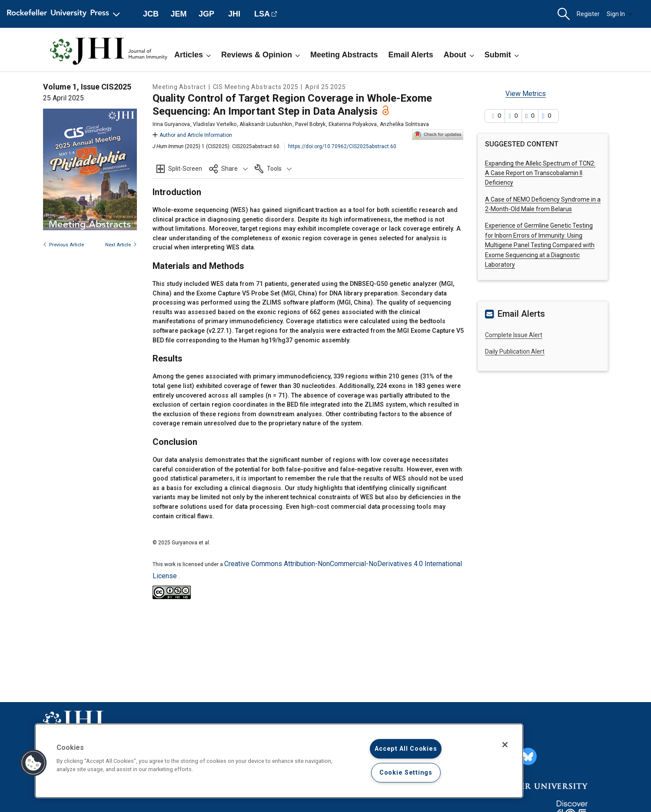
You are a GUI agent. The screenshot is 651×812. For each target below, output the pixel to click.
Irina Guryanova (171, 124)
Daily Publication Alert (515, 351)
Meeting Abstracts (344, 55)
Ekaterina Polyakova (353, 124)
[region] (279, 761)
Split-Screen (185, 169)
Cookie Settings (406, 773)
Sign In (620, 14)
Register (588, 14)
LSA (262, 14)
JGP (206, 14)
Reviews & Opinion (261, 55)
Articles (193, 55)
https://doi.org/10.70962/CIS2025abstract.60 (342, 146)
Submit (502, 55)
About (459, 55)
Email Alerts (410, 55)
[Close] (505, 745)
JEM (178, 14)
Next (121, 245)
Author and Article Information (192, 135)
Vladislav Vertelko (215, 124)
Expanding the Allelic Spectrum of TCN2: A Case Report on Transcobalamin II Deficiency (540, 173)
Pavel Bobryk (310, 124)
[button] (564, 14)
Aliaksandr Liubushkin (266, 124)
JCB (151, 14)
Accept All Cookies (406, 749)
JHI (234, 14)
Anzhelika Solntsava (404, 124)
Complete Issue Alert (514, 335)
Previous (63, 245)
